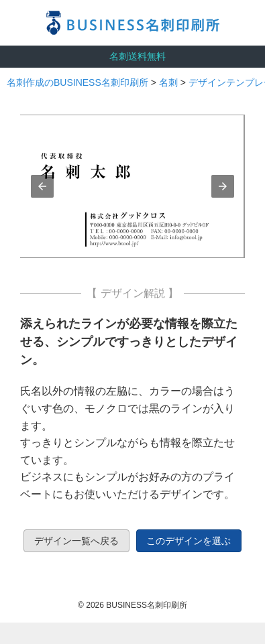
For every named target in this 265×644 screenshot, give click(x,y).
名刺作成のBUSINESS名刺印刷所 (77, 82)
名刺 (168, 82)
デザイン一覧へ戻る (76, 541)
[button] (42, 186)
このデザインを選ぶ (189, 541)
